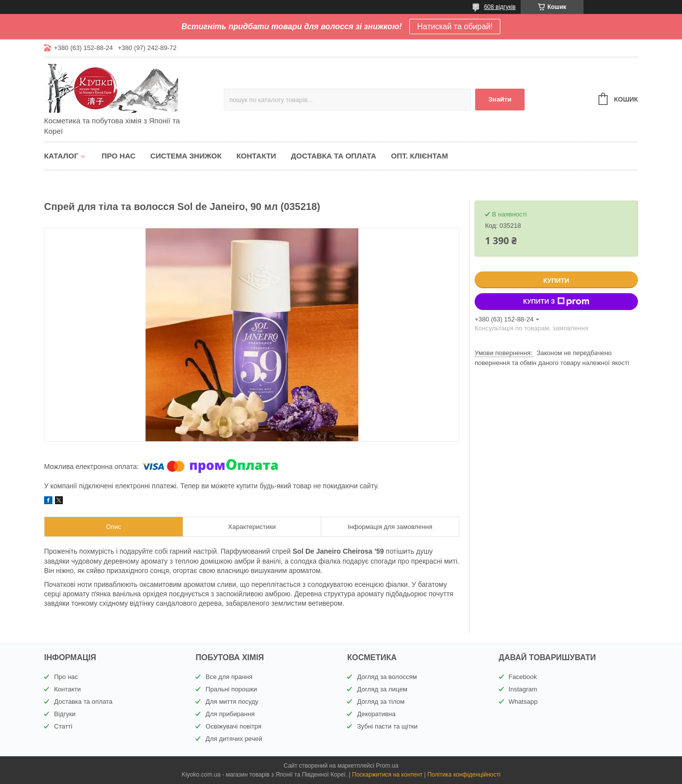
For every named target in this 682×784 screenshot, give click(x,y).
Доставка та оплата (334, 156)
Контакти (256, 156)
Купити (556, 281)
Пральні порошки (231, 689)
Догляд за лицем (382, 689)
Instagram (523, 689)
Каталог (61, 156)
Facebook (523, 677)
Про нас (119, 156)
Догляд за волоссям (387, 677)
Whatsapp (523, 702)
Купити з (556, 302)
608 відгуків (500, 7)
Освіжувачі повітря (233, 726)
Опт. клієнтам (419, 156)
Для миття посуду (232, 702)
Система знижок (186, 156)
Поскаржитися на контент (387, 775)
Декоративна (376, 714)
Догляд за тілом (381, 702)
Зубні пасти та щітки (387, 726)
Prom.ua (387, 766)
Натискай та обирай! (455, 26)
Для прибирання (230, 714)
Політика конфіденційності (464, 775)
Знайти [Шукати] (500, 99)
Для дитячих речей (234, 739)
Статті (63, 726)
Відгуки (65, 714)
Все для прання (229, 677)
